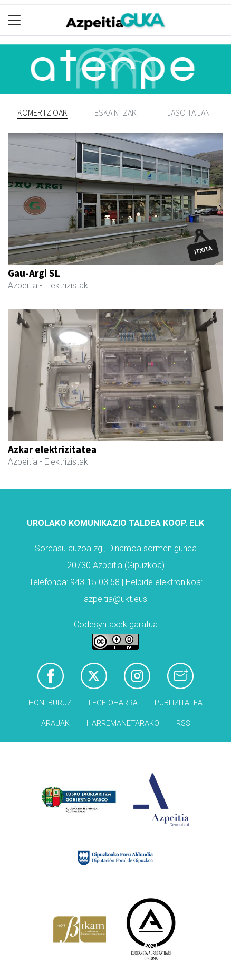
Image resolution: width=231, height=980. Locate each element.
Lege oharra (113, 703)
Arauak (55, 724)
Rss (183, 724)
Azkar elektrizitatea (52, 449)
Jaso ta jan (189, 112)
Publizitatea (179, 703)
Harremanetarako (123, 724)
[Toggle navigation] (15, 20)
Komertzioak (42, 112)
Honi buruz (50, 703)
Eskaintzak (115, 112)
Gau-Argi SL (34, 273)
